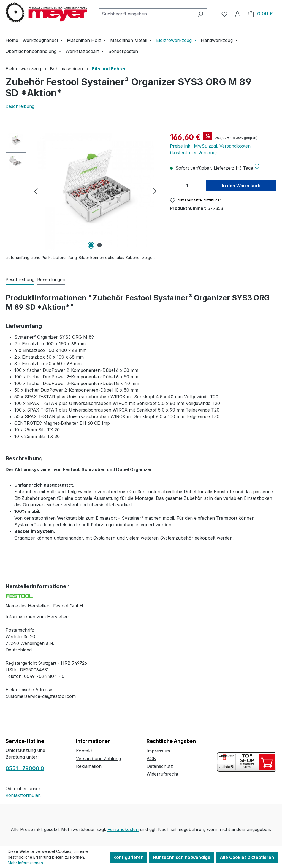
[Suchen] (200, 14)
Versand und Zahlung (98, 759)
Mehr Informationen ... (27, 863)
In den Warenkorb (241, 186)
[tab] (20, 280)
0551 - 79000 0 (25, 768)
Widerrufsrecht (162, 774)
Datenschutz (160, 766)
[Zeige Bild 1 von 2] (91, 245)
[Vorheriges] (36, 191)
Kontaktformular (23, 795)
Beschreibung (20, 106)
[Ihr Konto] (238, 14)
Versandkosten (123, 829)
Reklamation (89, 766)
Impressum (158, 751)
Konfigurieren (128, 857)
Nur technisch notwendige (182, 857)
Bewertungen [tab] (51, 279)
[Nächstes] (155, 191)
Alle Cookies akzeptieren (247, 857)
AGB (151, 759)
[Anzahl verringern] (176, 186)
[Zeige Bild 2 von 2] (99, 245)
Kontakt (84, 751)
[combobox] (147, 14)
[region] (82, 191)
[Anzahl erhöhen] (198, 186)
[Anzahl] (187, 186)
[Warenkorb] (260, 14)
